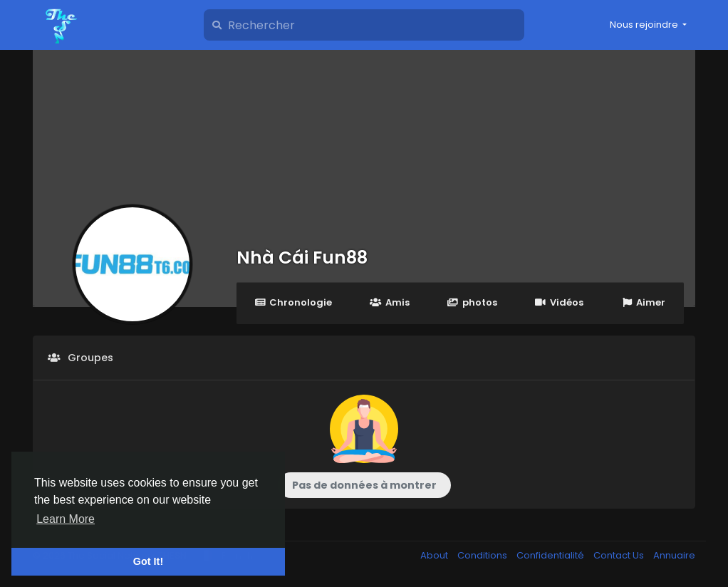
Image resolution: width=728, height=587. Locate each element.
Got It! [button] (148, 561)
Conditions (483, 555)
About (435, 555)
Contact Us (620, 555)
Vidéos (559, 302)
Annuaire (674, 555)
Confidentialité (551, 555)
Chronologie (293, 302)
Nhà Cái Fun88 (302, 258)
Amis (389, 302)
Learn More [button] (66, 519)
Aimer (643, 302)
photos (472, 302)
